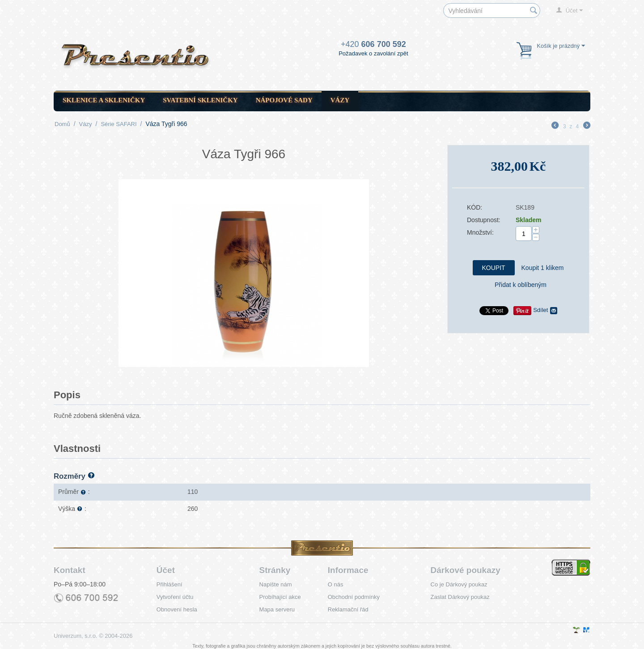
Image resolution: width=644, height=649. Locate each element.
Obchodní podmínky (354, 597)
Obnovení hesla (177, 609)
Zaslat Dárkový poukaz (460, 597)
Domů (62, 124)
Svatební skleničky (200, 100)
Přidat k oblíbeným (521, 285)
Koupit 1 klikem (543, 268)
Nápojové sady (284, 100)
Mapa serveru (277, 609)
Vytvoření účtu (175, 597)
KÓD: (475, 207)
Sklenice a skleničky (104, 100)
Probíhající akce (280, 597)
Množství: (480, 232)
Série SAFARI (119, 124)
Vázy (340, 100)
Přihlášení (169, 584)
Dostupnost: (484, 220)
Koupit (494, 268)
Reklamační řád (348, 609)
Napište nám (276, 584)
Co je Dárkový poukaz (459, 584)
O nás (336, 584)
